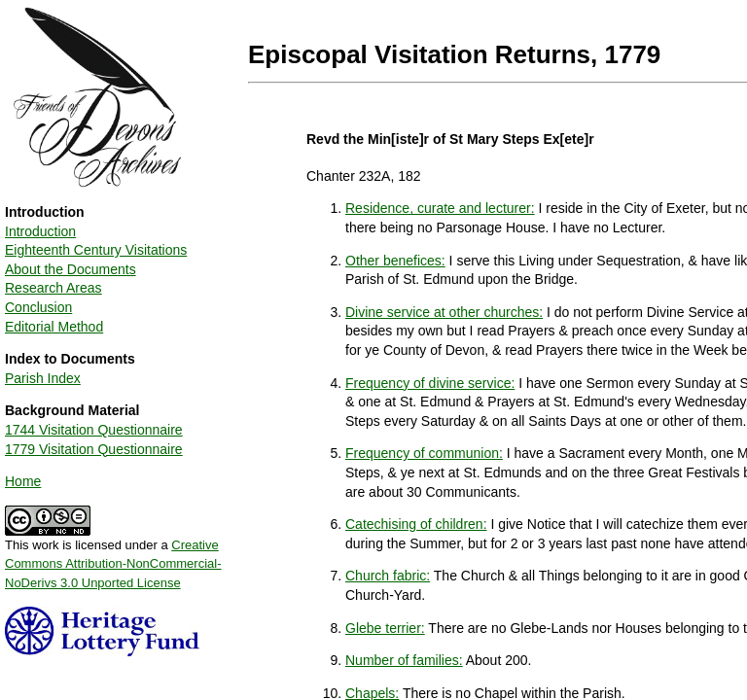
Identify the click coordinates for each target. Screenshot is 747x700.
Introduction (40, 231)
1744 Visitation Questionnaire (94, 430)
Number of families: (404, 660)
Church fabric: (388, 576)
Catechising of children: (416, 524)
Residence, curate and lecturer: (440, 208)
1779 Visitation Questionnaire (94, 449)
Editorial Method (54, 327)
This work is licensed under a (113, 557)
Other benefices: (395, 261)
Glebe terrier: (385, 628)
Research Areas (53, 288)
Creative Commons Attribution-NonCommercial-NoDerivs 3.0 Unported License (113, 564)
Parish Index (43, 378)
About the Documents (71, 269)
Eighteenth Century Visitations (96, 250)
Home (23, 481)
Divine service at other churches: (444, 312)
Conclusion (38, 307)
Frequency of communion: (424, 453)
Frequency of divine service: (430, 383)
